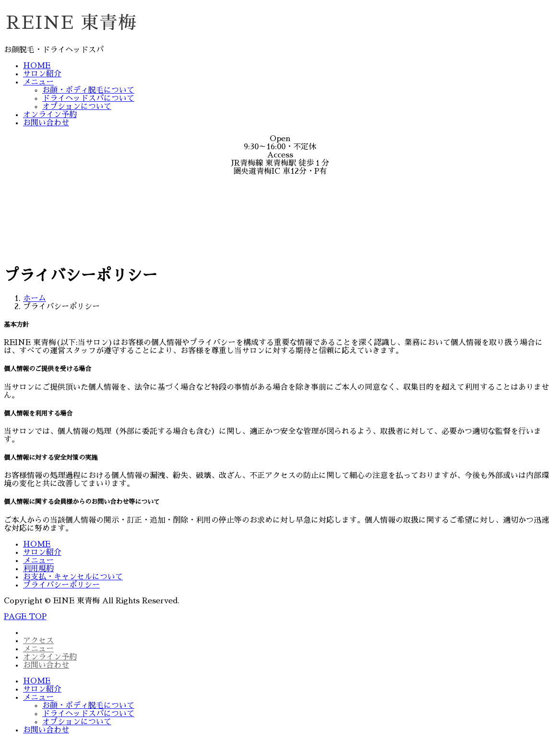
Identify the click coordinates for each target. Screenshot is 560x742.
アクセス (38, 641)
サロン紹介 (42, 74)
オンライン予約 (50, 115)
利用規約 (38, 569)
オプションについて (77, 107)
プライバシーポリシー (61, 585)
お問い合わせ (46, 123)
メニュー (38, 82)
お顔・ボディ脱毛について (88, 90)
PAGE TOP (25, 617)
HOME (37, 66)
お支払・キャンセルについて (73, 577)
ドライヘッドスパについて (88, 98)
